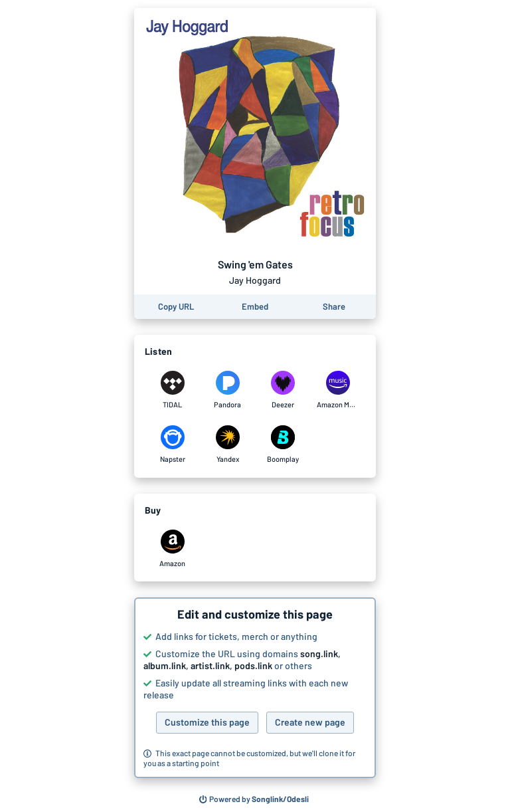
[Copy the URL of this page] (176, 307)
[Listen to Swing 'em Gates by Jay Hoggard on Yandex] (227, 445)
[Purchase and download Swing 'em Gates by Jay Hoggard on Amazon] (172, 549)
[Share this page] (334, 307)
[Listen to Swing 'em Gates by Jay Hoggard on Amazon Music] (338, 390)
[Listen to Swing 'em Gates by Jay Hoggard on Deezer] (283, 390)
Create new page (310, 722)
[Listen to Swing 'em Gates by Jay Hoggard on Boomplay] (283, 445)
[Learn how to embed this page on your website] (255, 307)
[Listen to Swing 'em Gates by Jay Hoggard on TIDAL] (172, 390)
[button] (255, 688)
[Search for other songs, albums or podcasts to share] (254, 799)
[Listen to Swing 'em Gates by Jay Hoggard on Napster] (172, 445)
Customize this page (207, 722)
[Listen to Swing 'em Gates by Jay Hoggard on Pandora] (227, 390)
